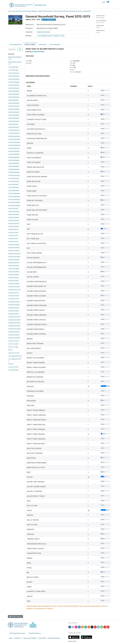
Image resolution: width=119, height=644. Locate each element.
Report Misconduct (54, 638)
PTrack (10, 350)
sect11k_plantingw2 (14, 169)
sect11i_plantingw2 (14, 163)
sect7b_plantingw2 (14, 106)
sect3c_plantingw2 (14, 79)
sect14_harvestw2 (14, 281)
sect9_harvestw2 (13, 241)
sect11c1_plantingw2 (14, 142)
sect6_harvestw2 (13, 232)
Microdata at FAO (41, 5)
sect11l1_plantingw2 (14, 172)
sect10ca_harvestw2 (14, 254)
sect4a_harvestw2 (14, 223)
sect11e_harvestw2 (14, 272)
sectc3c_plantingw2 (14, 199)
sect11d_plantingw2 (14, 148)
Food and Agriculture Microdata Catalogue (25, 11)
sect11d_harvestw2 (14, 269)
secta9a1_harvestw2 (14, 317)
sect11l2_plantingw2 (14, 175)
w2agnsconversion (14, 353)
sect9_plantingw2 (13, 124)
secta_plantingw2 (13, 370)
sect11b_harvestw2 (14, 263)
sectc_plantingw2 (13, 184)
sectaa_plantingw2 (14, 181)
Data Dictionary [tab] (30, 45)
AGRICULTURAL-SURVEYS (45, 11)
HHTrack (11, 364)
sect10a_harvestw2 (14, 245)
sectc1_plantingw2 (14, 187)
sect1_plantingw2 (13, 67)
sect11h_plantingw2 (14, 160)
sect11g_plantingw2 (14, 157)
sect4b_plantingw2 (14, 91)
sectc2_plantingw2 (14, 190)
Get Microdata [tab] (55, 44)
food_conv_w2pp (13, 347)
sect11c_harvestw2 (14, 266)
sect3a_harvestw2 (14, 217)
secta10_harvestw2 (14, 332)
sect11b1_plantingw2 (14, 136)
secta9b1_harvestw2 (14, 323)
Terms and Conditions (30, 638)
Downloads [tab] (42, 45)
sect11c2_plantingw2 (14, 145)
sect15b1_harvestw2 (14, 287)
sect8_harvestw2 (13, 239)
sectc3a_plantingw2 (14, 193)
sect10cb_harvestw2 (14, 257)
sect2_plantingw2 (13, 70)
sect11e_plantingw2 (14, 151)
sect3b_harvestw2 (14, 220)
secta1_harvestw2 (14, 293)
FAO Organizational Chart (17, 633)
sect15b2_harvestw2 (14, 290)
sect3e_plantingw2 (14, 85)
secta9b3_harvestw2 (14, 329)
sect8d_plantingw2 (14, 118)
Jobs (10, 638)
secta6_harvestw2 (14, 308)
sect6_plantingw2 (13, 100)
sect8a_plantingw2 (14, 109)
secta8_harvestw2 (14, 314)
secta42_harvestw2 (14, 338)
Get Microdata (49, 20)
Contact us (17, 638)
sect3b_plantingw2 (14, 76)
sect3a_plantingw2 (14, 73)
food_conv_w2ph (13, 344)
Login (103, 2)
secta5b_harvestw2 (14, 305)
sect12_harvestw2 (14, 275)
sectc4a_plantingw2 (14, 202)
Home (10, 11)
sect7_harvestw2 (13, 235)
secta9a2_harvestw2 (14, 320)
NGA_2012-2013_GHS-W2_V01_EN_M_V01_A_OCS (68, 11)
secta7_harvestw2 (14, 311)
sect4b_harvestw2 (14, 226)
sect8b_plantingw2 (14, 112)
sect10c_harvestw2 (14, 250)
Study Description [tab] (15, 45)
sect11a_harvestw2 (14, 260)
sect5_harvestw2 (13, 229)
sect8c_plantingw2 (14, 115)
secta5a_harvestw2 (14, 302)
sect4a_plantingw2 (14, 88)
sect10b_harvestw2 (14, 248)
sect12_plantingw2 (14, 178)
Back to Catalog (15, 616)
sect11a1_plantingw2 (14, 133)
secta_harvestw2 (13, 367)
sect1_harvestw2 (13, 208)
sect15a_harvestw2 (14, 284)
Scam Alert (42, 638)
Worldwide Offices (35, 633)
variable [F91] (87, 11)
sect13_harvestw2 (14, 278)
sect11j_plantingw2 (14, 166)
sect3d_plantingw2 (14, 82)
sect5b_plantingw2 (14, 97)
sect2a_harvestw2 (14, 211)
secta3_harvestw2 (14, 299)
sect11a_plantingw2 (14, 130)
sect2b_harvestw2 (14, 214)
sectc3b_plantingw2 (14, 196)
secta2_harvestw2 (14, 296)
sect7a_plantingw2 (14, 103)
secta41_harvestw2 (14, 335)
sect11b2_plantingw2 (14, 139)
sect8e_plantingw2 (14, 121)
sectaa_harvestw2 (14, 341)
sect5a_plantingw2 (14, 94)
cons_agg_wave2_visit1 (15, 356)
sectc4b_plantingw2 (14, 205)
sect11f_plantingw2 (14, 154)
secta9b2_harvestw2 (14, 326)
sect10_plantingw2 (14, 127)
